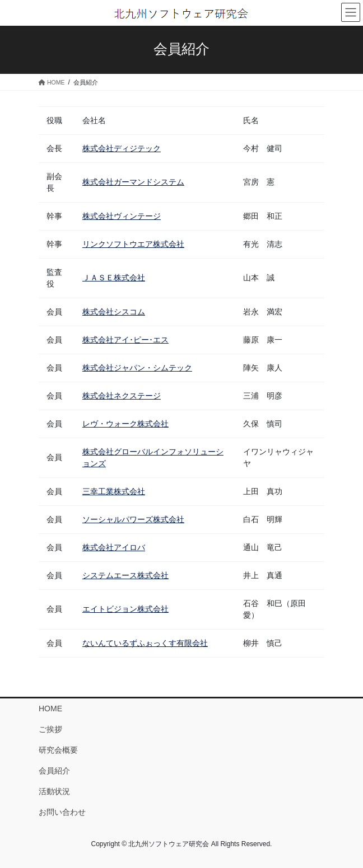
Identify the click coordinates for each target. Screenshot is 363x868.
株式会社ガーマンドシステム (133, 182)
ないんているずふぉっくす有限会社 (145, 643)
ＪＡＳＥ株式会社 (114, 278)
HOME (50, 709)
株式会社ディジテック (122, 148)
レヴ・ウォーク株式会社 (125, 424)
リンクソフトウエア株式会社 (133, 244)
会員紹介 (54, 771)
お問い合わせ (62, 812)
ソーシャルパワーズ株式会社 (133, 519)
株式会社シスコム (114, 312)
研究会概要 (58, 750)
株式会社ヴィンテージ (122, 216)
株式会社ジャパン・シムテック (137, 368)
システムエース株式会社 (125, 575)
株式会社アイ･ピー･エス (125, 340)
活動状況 (54, 791)
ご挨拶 (50, 729)
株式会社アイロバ (114, 547)
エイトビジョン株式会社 (125, 609)
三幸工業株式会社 (114, 491)
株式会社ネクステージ (122, 396)
